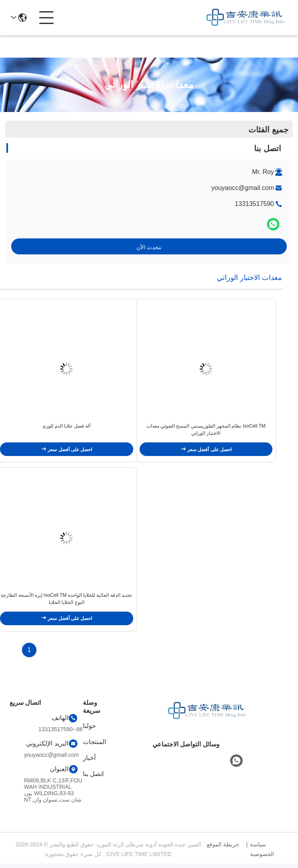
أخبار (89, 762)
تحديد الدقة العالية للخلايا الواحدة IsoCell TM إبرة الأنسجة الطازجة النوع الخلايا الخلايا (66, 603)
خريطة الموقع (223, 849)
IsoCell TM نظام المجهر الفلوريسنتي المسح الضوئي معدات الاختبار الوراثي (206, 432)
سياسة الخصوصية (262, 854)
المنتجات (94, 746)
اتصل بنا (93, 778)
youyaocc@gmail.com (243, 188)
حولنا (89, 730)
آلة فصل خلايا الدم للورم (67, 428)
